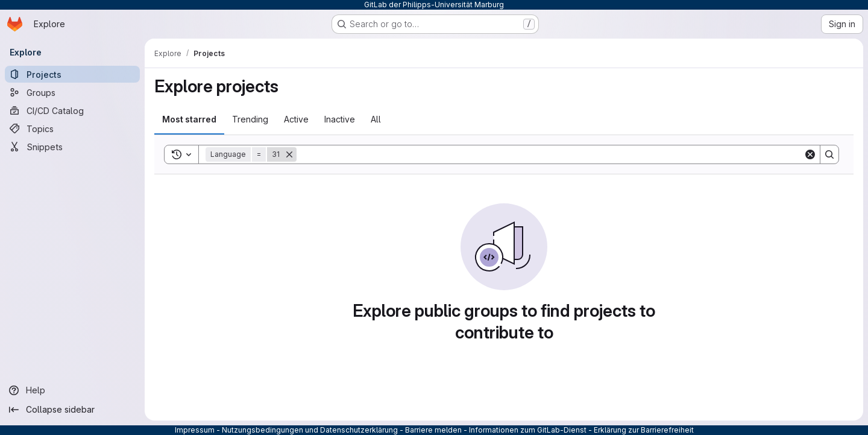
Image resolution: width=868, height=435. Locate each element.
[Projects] (72, 74)
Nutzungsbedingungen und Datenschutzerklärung (310, 430)
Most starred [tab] (189, 119)
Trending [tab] (250, 119)
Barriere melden (433, 430)
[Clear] (810, 154)
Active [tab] (296, 119)
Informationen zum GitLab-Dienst (528, 430)
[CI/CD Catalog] (72, 110)
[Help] (72, 390)
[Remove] (289, 154)
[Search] (550, 154)
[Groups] (72, 92)
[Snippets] (72, 147)
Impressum (195, 430)
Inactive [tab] (340, 119)
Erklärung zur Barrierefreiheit (644, 430)
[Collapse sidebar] (72, 410)
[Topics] (72, 129)
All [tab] (376, 119)
